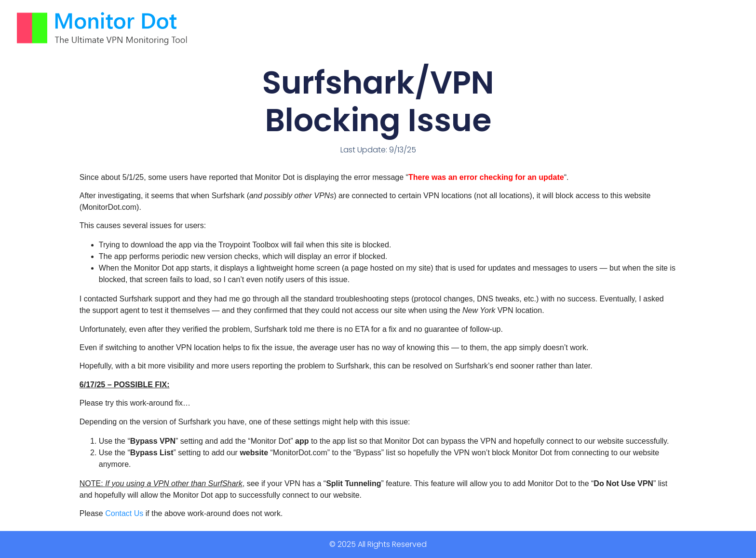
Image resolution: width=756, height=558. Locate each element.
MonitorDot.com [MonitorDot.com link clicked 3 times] (109, 207)
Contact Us (124, 513)
